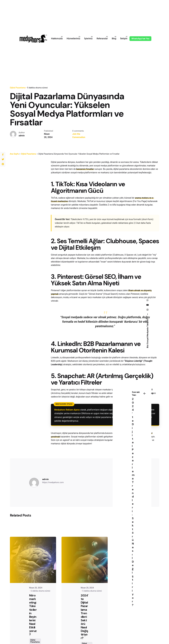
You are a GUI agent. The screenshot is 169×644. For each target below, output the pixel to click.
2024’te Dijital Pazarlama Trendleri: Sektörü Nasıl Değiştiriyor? (133, 502)
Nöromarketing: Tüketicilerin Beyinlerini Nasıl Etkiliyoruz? (33, 615)
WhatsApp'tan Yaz (140, 39)
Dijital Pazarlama (35, 641)
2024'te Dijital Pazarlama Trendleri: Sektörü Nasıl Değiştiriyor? (85, 617)
